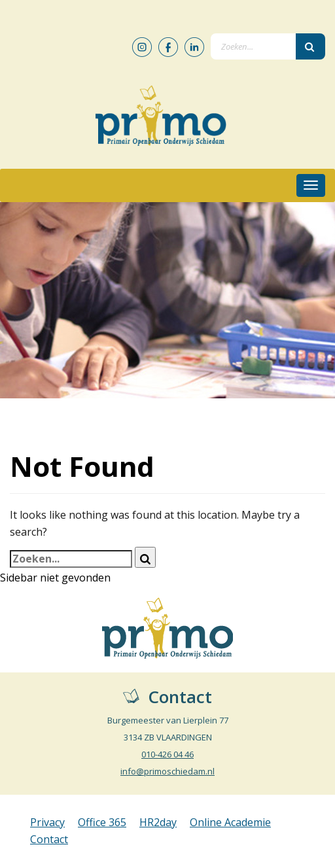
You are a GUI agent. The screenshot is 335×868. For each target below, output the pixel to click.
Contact (49, 839)
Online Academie (230, 822)
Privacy (47, 822)
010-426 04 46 (167, 754)
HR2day (158, 822)
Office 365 (102, 822)
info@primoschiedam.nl (167, 771)
